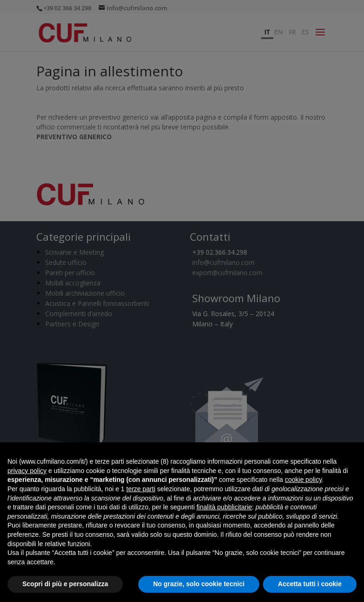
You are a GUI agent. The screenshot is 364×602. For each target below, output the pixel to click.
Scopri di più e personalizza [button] (65, 584)
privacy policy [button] (27, 471)
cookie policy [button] (303, 480)
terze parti (141, 489)
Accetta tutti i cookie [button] (310, 584)
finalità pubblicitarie (224, 507)
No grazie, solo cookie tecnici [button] (199, 584)
